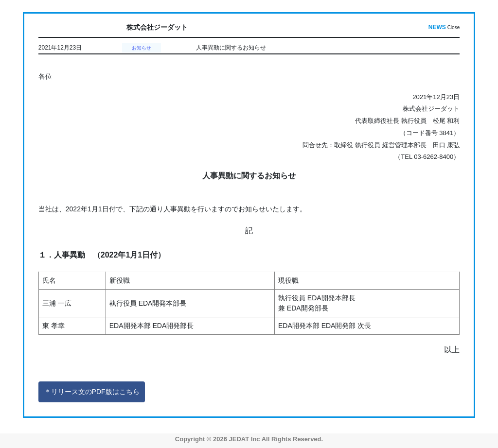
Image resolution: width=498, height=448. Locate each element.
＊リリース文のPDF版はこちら (92, 392)
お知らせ (142, 48)
